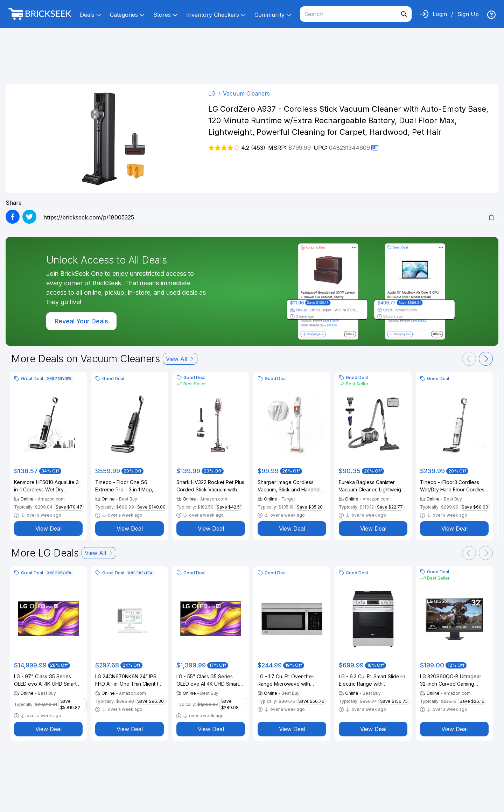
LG (212, 93)
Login (440, 14)
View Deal (48, 528)
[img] (491, 15)
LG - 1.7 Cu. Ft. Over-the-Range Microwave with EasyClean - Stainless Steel (289, 680)
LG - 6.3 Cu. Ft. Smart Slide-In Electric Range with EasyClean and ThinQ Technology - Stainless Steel (372, 680)
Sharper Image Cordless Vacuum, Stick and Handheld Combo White (291, 486)
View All (180, 359)
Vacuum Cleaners (246, 93)
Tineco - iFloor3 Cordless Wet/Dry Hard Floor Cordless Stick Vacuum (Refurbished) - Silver (454, 486)
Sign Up (468, 14)
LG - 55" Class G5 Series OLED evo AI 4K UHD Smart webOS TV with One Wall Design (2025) (208, 680)
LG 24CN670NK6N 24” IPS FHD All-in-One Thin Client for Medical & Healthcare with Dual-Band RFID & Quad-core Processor (129, 680)
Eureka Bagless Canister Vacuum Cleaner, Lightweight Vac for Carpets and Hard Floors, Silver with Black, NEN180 (372, 486)
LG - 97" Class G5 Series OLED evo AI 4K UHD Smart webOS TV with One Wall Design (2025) (45, 680)
